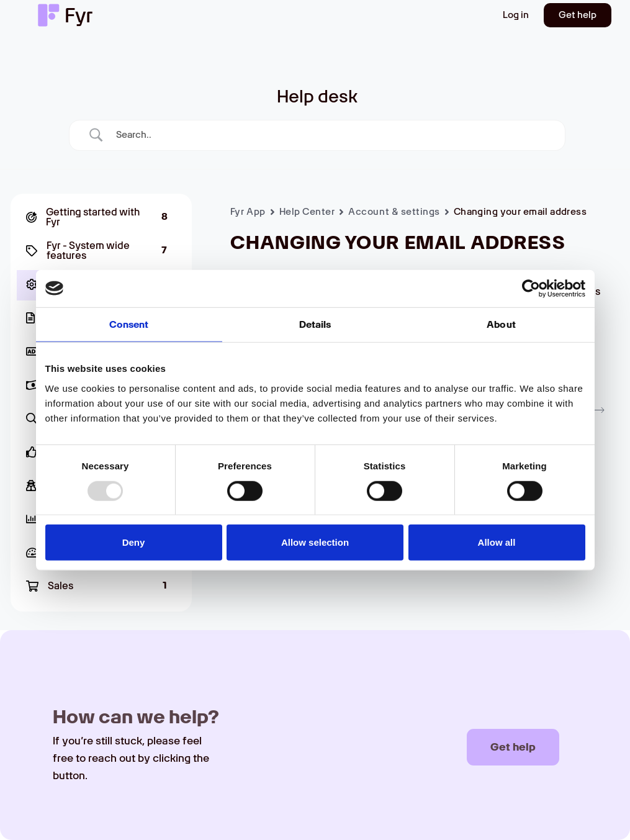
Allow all (497, 542)
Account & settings (394, 212)
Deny (134, 542)
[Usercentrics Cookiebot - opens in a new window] (531, 288)
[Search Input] (333, 135)
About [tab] (501, 324)
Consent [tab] (129, 324)
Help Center (307, 212)
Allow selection (315, 542)
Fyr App (248, 212)
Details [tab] (315, 324)
